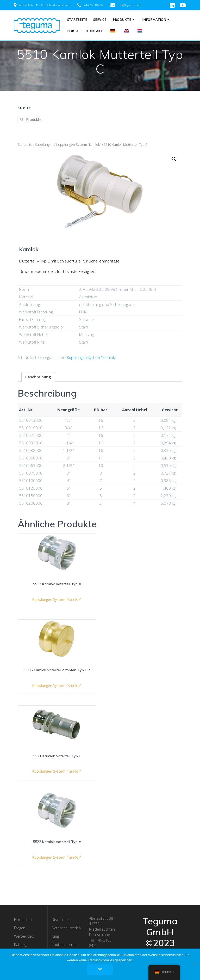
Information (154, 20)
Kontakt (95, 31)
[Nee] (193, 964)
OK (100, 969)
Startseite (77, 20)
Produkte (122, 20)
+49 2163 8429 (93, 5)
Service (100, 20)
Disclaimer (60, 920)
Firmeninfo (23, 920)
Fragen (20, 928)
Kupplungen (44, 144)
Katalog (20, 945)
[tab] (38, 377)
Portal (74, 31)
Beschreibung (38, 377)
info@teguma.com (130, 5)
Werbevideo (24, 936)
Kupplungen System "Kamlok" (79, 144)
